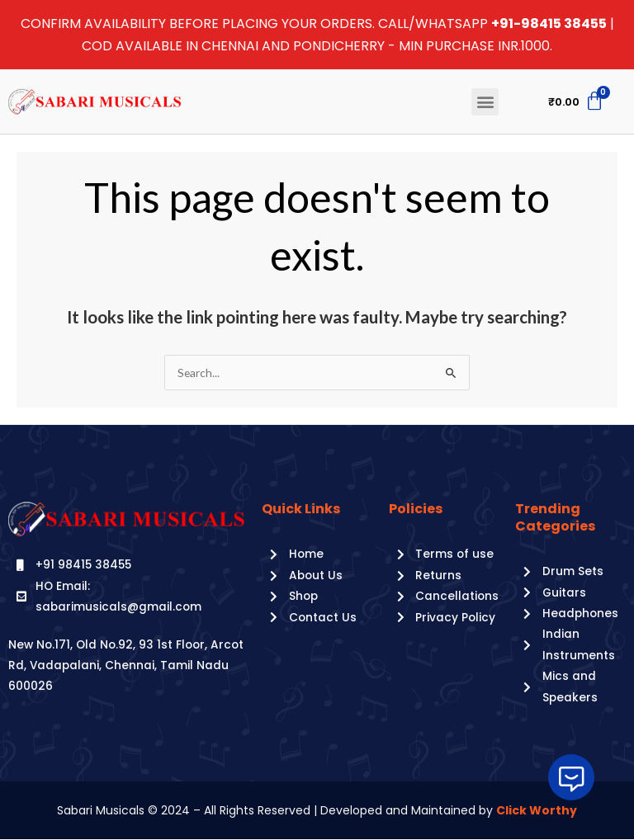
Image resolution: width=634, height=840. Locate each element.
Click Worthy (537, 810)
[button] (485, 102)
